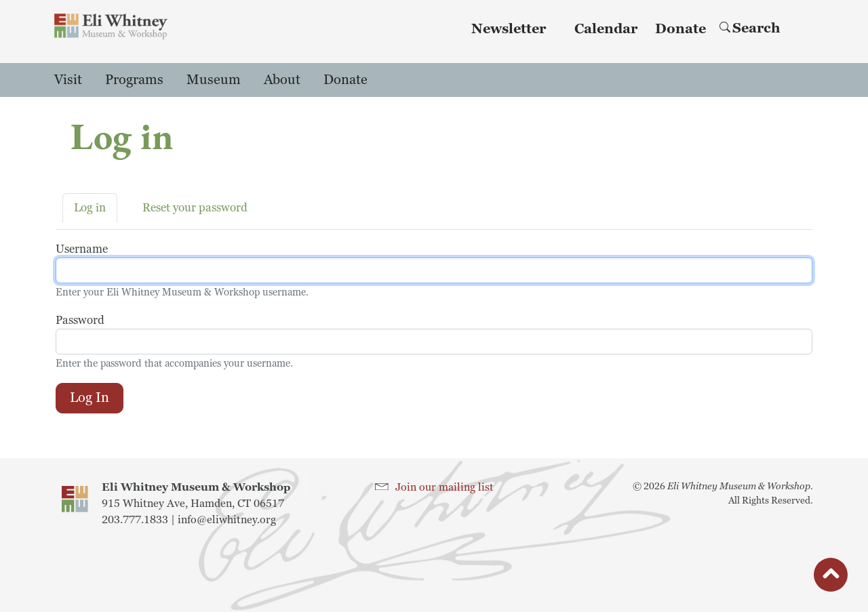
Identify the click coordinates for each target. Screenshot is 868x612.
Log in (90, 208)
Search (750, 28)
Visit (68, 80)
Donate (680, 29)
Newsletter (509, 29)
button (831, 578)
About (282, 80)
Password (80, 320)
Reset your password (195, 208)
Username (82, 249)
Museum (214, 80)
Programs (134, 80)
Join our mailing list (445, 487)
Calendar (606, 29)
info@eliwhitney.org (227, 520)
